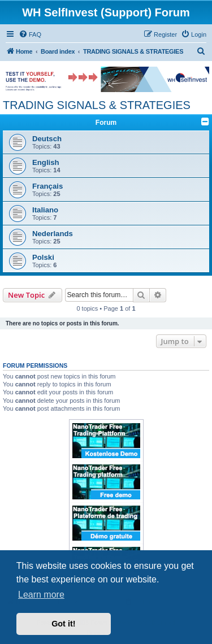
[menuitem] (30, 34)
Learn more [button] (41, 595)
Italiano (45, 210)
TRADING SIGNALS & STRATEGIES (97, 105)
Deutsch (47, 139)
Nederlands (53, 234)
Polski (43, 257)
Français (47, 186)
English (46, 162)
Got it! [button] (63, 624)
